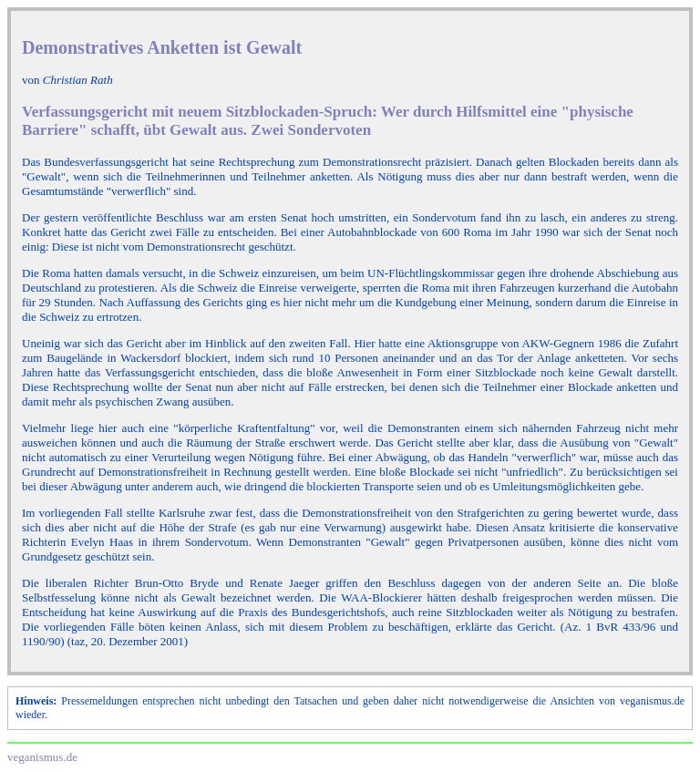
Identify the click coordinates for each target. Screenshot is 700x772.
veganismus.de (42, 757)
